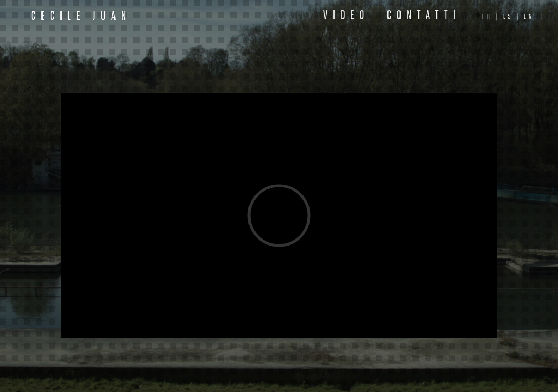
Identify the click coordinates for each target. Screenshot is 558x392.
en (529, 17)
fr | (491, 17)
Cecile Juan (81, 17)
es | (512, 17)
